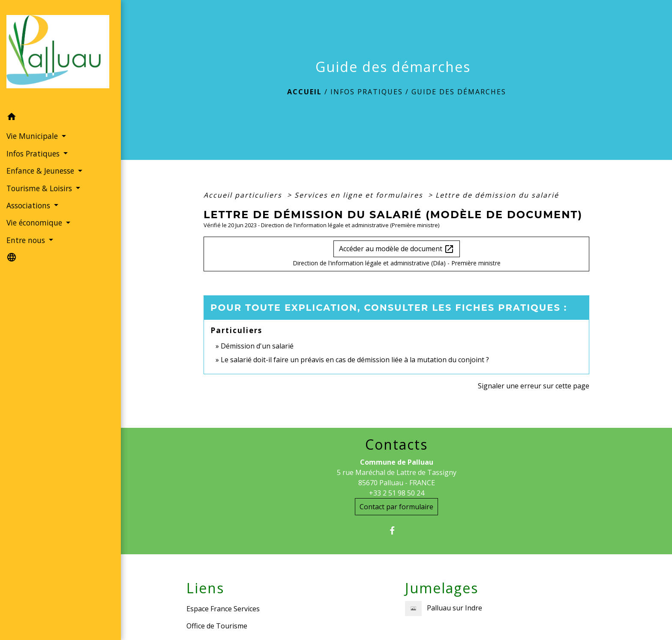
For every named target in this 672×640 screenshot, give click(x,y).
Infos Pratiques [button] (34, 153)
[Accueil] (60, 54)
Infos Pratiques (367, 92)
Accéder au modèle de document (397, 249)
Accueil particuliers (244, 195)
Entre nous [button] (27, 240)
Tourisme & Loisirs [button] (40, 188)
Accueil (304, 92)
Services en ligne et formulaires (360, 195)
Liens (205, 588)
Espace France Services (223, 609)
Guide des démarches (459, 92)
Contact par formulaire (396, 507)
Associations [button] (29, 205)
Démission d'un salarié (257, 346)
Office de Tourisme (217, 626)
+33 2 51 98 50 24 (397, 493)
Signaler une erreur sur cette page (534, 386)
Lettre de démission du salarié (497, 195)
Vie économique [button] (35, 222)
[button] (60, 118)
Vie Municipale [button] (33, 136)
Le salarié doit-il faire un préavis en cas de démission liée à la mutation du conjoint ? (355, 360)
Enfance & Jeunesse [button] (41, 171)
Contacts (396, 445)
